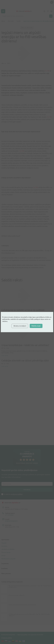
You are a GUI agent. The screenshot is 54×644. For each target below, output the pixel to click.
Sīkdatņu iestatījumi (20, 326)
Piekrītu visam (36, 326)
